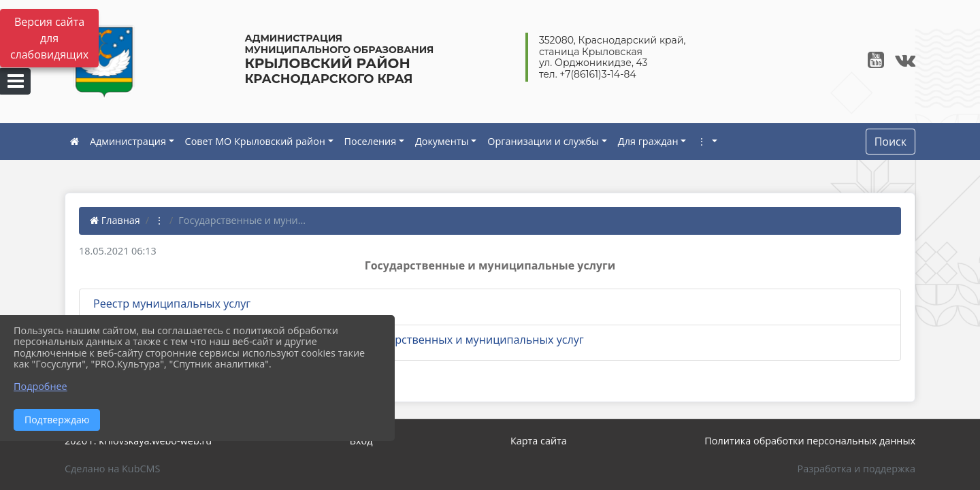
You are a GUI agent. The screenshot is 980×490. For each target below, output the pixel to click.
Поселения (371, 141)
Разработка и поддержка (856, 469)
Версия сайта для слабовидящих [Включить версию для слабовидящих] (49, 38)
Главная (115, 220)
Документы (442, 141)
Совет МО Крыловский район (255, 141)
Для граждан (648, 141)
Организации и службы (543, 141)
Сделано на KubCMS (112, 469)
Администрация (128, 141)
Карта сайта (539, 441)
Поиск (891, 142)
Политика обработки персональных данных (810, 441)
